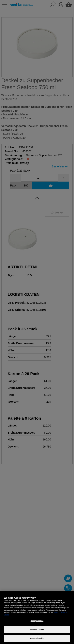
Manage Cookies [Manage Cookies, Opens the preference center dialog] (37, 621)
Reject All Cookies (37, 630)
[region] (37, 617)
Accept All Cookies (37, 638)
